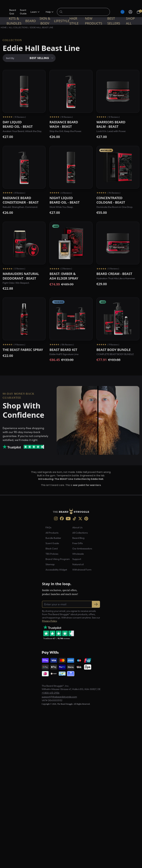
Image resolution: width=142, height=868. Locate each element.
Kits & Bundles (14, 21)
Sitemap (50, 564)
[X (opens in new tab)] (80, 519)
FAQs (48, 527)
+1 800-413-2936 (51, 693)
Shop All (130, 21)
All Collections (80, 533)
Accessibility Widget (56, 570)
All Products (52, 533)
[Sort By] (29, 58)
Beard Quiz (13, 12)
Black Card (52, 549)
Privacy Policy (49, 621)
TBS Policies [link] (52, 554)
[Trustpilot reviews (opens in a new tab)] (26, 447)
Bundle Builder (53, 538)
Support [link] (77, 559)
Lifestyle (62, 21)
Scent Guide (23, 12)
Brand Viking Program (58, 559)
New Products (94, 21)
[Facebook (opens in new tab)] (62, 518)
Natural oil (78, 564)
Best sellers (114, 21)
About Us (77, 527)
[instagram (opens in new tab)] (56, 518)
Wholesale (78, 554)
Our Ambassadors (82, 549)
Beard (31, 21)
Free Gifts (78, 543)
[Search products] (85, 12)
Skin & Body (45, 21)
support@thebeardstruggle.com (59, 697)
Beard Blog (78, 538)
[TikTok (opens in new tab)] (74, 519)
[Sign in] (130, 12)
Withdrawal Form (82, 570)
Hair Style (74, 21)
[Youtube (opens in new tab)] (68, 519)
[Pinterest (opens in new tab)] (86, 519)
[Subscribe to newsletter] (96, 604)
